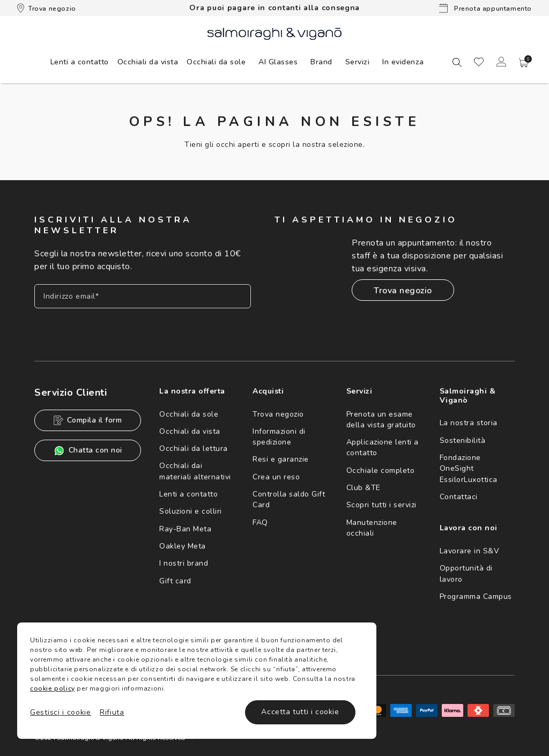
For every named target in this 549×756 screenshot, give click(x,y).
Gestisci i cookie (61, 712)
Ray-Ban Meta (185, 529)
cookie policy (53, 688)
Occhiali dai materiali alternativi (195, 471)
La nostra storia (469, 423)
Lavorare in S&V (470, 551)
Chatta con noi (88, 451)
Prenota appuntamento (485, 8)
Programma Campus (476, 596)
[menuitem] (80, 62)
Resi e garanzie (281, 459)
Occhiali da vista (190, 431)
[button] (524, 63)
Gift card (175, 581)
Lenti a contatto (188, 494)
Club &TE (363, 488)
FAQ (260, 522)
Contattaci (459, 497)
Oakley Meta (183, 546)
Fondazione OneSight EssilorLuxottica (469, 469)
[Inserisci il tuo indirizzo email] (143, 296)
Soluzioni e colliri (191, 511)
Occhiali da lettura (194, 449)
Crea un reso (276, 477)
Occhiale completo (381, 470)
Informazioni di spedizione (279, 437)
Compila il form (88, 420)
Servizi (358, 62)
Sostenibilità (463, 440)
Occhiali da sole (189, 414)
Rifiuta (112, 712)
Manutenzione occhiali (372, 528)
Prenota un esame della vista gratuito (381, 420)
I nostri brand (184, 563)
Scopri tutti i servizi (381, 505)
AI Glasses (278, 62)
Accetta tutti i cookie (300, 712)
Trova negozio (47, 8)
